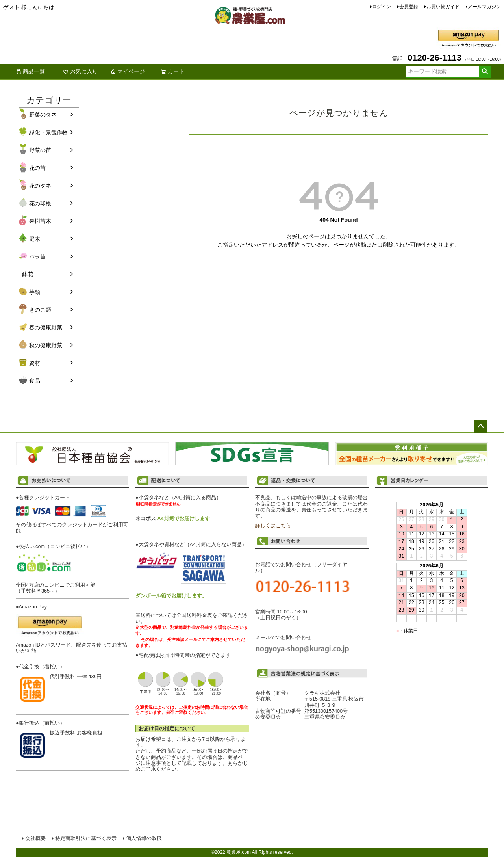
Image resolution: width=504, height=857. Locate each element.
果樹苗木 (40, 221)
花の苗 (37, 168)
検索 (485, 72)
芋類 (35, 292)
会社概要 (35, 838)
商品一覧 (30, 71)
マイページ (128, 71)
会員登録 (409, 7)
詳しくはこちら (273, 526)
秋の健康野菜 (46, 345)
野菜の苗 (40, 150)
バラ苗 (37, 257)
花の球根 (40, 203)
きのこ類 (40, 310)
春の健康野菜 (46, 327)
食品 (35, 381)
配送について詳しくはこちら (192, 782)
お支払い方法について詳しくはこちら (72, 787)
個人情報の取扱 (144, 838)
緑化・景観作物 (48, 132)
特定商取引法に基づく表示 (86, 838)
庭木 (35, 239)
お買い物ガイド (443, 7)
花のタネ (40, 186)
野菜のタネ (43, 115)
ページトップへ (480, 426)
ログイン (382, 7)
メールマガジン (484, 7)
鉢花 (28, 274)
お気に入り (80, 71)
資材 (35, 363)
